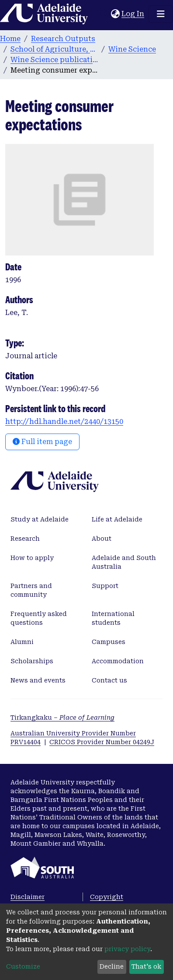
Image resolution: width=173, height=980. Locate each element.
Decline (112, 966)
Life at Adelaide (117, 519)
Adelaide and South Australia (124, 562)
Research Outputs (63, 39)
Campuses (109, 642)
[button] (115, 14)
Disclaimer (28, 897)
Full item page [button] (42, 442)
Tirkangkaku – (62, 717)
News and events (38, 680)
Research (25, 539)
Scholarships (32, 661)
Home (10, 39)
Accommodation (118, 661)
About (102, 539)
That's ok (146, 966)
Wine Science (132, 49)
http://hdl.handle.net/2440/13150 (64, 422)
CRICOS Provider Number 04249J (102, 742)
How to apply (32, 558)
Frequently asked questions (39, 618)
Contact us (109, 680)
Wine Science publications (54, 60)
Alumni (22, 642)
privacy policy (127, 949)
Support (105, 586)
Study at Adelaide (40, 519)
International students (113, 618)
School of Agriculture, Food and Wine (54, 49)
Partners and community (31, 590)
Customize (23, 966)
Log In (133, 14)
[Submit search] (104, 14)
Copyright (107, 897)
